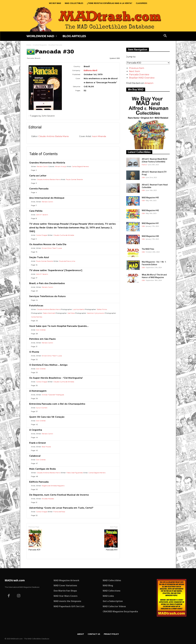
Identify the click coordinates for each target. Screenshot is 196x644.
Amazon (149, 83)
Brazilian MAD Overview (142, 78)
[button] (165, 36)
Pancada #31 (111, 540)
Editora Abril (90, 70)
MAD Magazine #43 (150, 198)
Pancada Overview (139, 75)
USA (143, 177)
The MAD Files (148, 249)
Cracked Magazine (40, 45)
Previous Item (137, 68)
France (144, 165)
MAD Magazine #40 (150, 236)
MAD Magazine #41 (150, 223)
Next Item (134, 71)
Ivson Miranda (99, 136)
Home (29, 45)
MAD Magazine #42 (150, 210)
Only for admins (36, 564)
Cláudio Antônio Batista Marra (53, 136)
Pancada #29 (35, 540)
